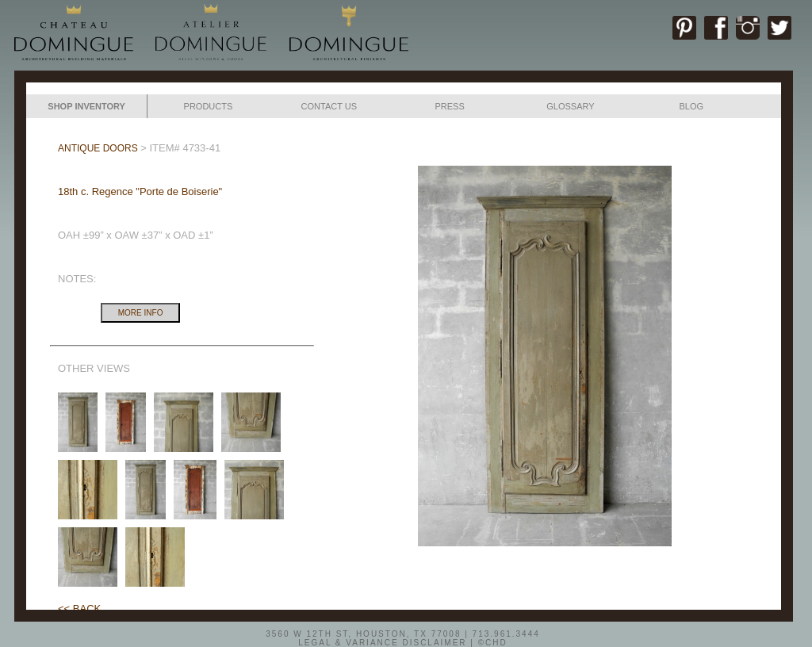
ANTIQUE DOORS (98, 148)
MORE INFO (141, 313)
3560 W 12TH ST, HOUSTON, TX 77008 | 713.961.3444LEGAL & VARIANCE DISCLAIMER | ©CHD (403, 637)
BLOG (691, 106)
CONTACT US (329, 106)
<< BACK (79, 609)
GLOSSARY (570, 106)
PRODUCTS (209, 106)
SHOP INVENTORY (86, 106)
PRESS (449, 106)
